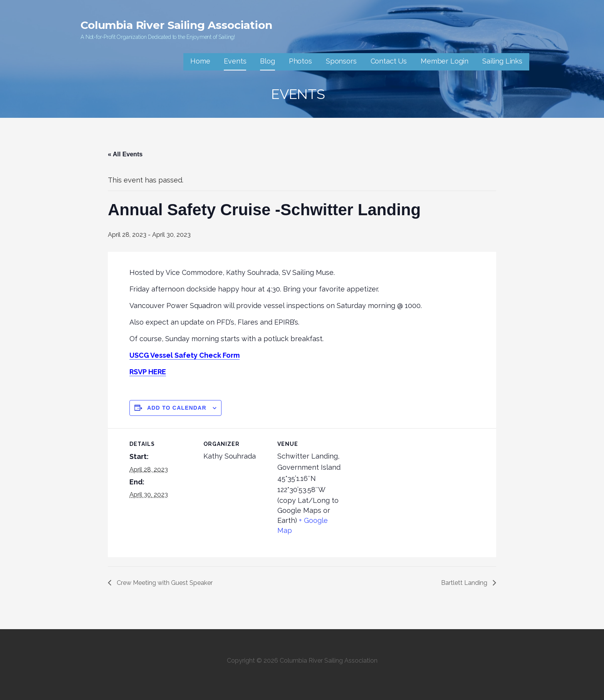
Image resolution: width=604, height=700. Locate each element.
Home (200, 61)
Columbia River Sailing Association (176, 25)
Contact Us (389, 61)
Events (235, 61)
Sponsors (341, 61)
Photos (300, 61)
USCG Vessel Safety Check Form (185, 355)
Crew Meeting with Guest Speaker (164, 583)
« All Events (125, 154)
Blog (267, 61)
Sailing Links (502, 61)
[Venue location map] (392, 481)
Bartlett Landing (465, 583)
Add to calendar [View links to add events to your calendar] (177, 408)
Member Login (445, 61)
